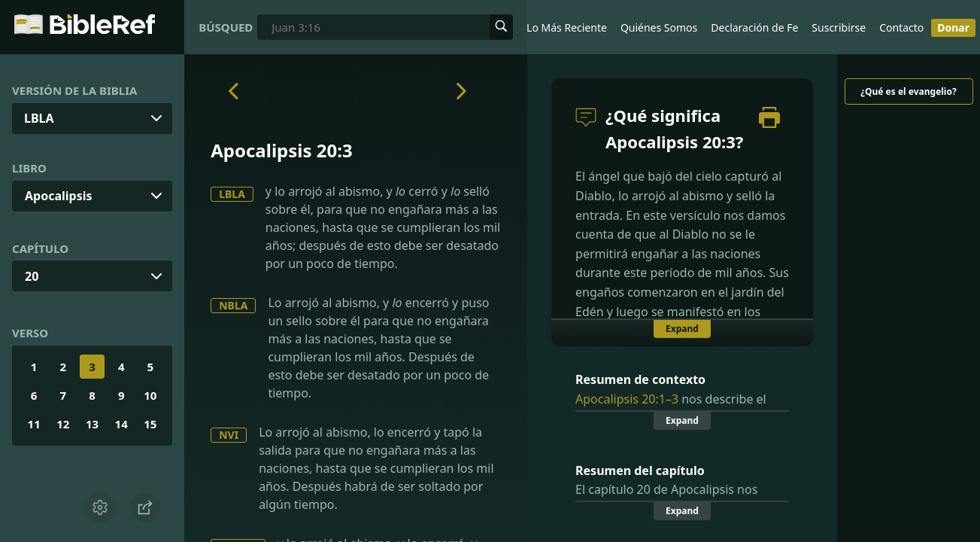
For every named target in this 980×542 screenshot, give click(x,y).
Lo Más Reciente (567, 27)
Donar (953, 27)
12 (63, 424)
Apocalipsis (59, 196)
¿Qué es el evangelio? (908, 91)
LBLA (232, 194)
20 (32, 276)
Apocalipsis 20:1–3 (627, 399)
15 (150, 424)
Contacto (901, 27)
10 (150, 395)
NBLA (233, 305)
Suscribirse (839, 27)
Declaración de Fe (754, 27)
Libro (29, 168)
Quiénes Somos (659, 27)
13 (92, 424)
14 (121, 424)
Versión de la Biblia (74, 90)
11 (34, 424)
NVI (229, 435)
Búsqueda (225, 27)
